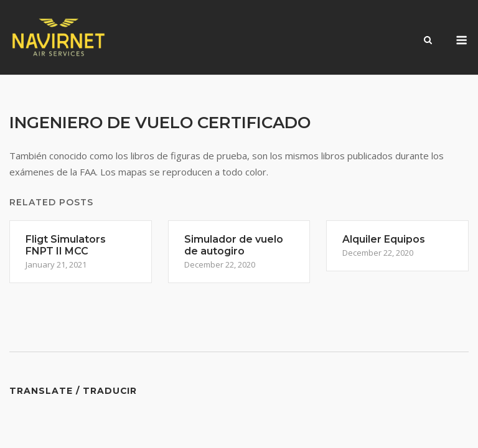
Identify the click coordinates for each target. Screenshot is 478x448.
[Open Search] (428, 41)
